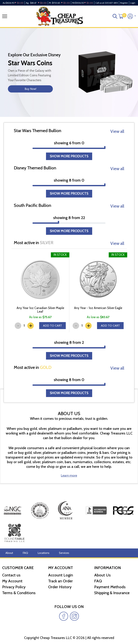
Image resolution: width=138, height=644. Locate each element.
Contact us (11, 575)
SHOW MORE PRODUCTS (69, 160)
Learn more (69, 490)
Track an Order (60, 581)
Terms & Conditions (19, 593)
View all (117, 134)
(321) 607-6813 (111, 3)
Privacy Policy (14, 587)
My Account (12, 581)
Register (124, 3)
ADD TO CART (52, 334)
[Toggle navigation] (5, 18)
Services (58, 553)
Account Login (61, 575)
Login (133, 3)
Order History (60, 587)
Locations (39, 553)
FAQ (23, 553)
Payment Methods (110, 587)
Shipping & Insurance (112, 593)
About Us (102, 575)
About (9, 553)
